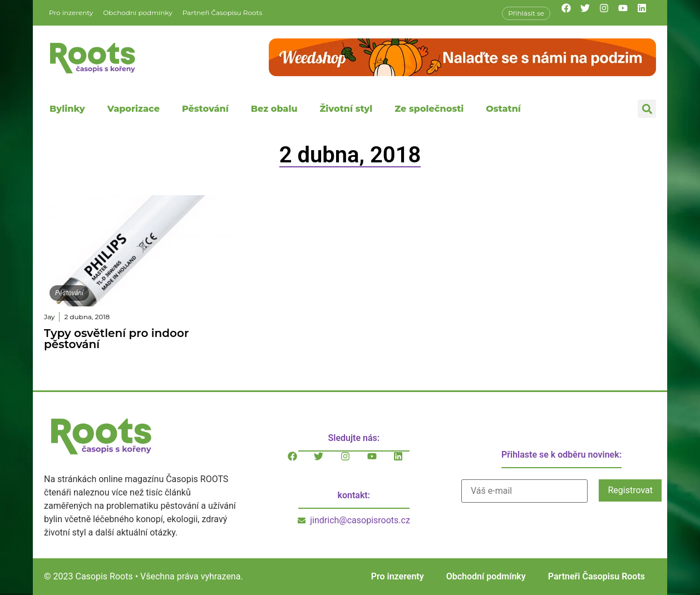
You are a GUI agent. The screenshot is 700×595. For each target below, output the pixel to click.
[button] (647, 109)
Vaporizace (134, 109)
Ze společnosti (429, 109)
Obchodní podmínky (137, 13)
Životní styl (346, 109)
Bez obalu (274, 109)
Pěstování (205, 109)
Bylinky (67, 109)
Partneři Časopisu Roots (223, 13)
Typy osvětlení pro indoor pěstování (116, 339)
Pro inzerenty (71, 13)
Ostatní (503, 109)
